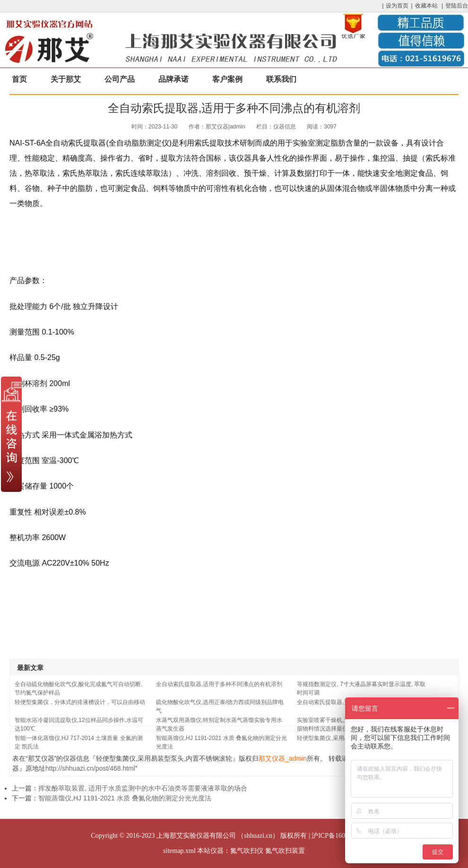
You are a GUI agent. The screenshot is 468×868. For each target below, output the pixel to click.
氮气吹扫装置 (285, 851)
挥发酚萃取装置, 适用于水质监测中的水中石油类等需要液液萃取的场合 (143, 788)
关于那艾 (66, 79)
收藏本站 (426, 6)
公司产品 (120, 79)
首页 (19, 79)
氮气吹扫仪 (247, 851)
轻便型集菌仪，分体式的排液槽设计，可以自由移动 (80, 702)
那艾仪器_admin (283, 758)
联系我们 (281, 79)
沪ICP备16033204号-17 (344, 836)
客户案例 (227, 79)
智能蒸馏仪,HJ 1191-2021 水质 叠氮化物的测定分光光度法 (125, 798)
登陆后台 (457, 6)
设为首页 (397, 6)
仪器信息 (285, 127)
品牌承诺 (173, 79)
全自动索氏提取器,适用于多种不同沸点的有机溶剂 (219, 684)
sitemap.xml (179, 851)
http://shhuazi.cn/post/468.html (90, 768)
